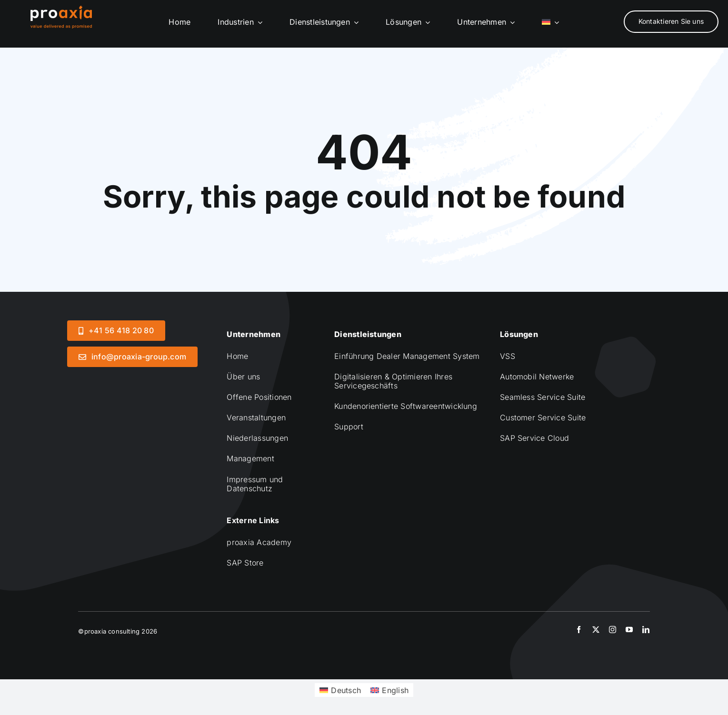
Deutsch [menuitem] (346, 690)
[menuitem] (550, 22)
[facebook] (579, 630)
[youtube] (629, 630)
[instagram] (613, 630)
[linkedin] (646, 630)
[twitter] (596, 630)
